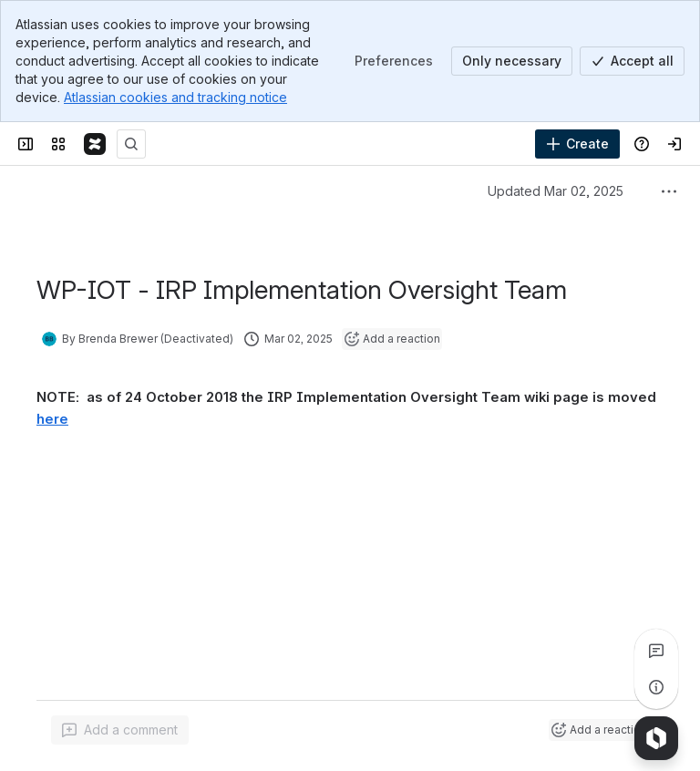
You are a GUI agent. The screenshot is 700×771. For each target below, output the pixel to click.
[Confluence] (95, 144)
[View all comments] (656, 651)
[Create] (577, 144)
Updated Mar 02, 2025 (556, 191)
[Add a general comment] (120, 730)
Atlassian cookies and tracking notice (175, 97)
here (52, 419)
